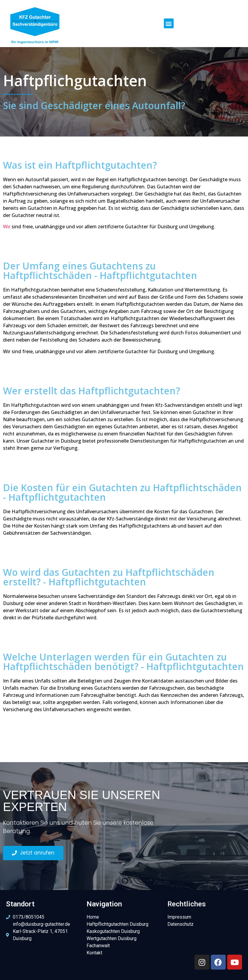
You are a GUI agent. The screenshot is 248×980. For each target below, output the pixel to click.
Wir (7, 227)
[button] (169, 23)
